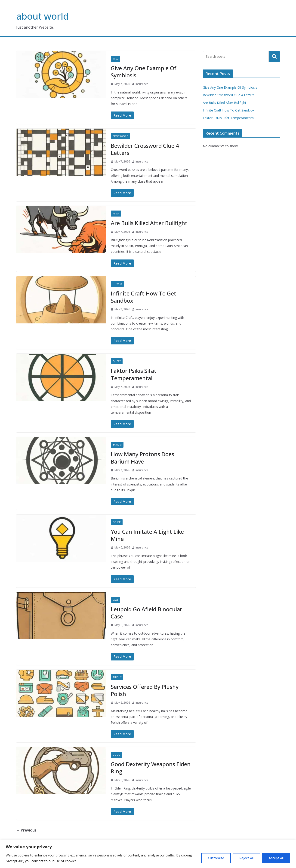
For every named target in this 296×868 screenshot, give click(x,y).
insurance (142, 84)
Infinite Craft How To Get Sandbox (143, 297)
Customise (216, 858)
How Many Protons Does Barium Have (142, 458)
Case (116, 600)
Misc (116, 59)
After (116, 214)
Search (274, 57)
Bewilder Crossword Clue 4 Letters (145, 149)
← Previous (26, 830)
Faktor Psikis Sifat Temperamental (134, 374)
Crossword (120, 136)
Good (117, 755)
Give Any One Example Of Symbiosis (144, 72)
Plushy (117, 677)
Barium (117, 445)
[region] (148, 854)
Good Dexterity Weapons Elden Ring (151, 768)
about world (42, 16)
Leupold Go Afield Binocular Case (146, 613)
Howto (117, 284)
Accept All (276, 858)
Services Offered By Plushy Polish (145, 690)
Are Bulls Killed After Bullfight (149, 223)
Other (117, 522)
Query (117, 361)
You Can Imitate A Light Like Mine (147, 535)
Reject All (246, 858)
